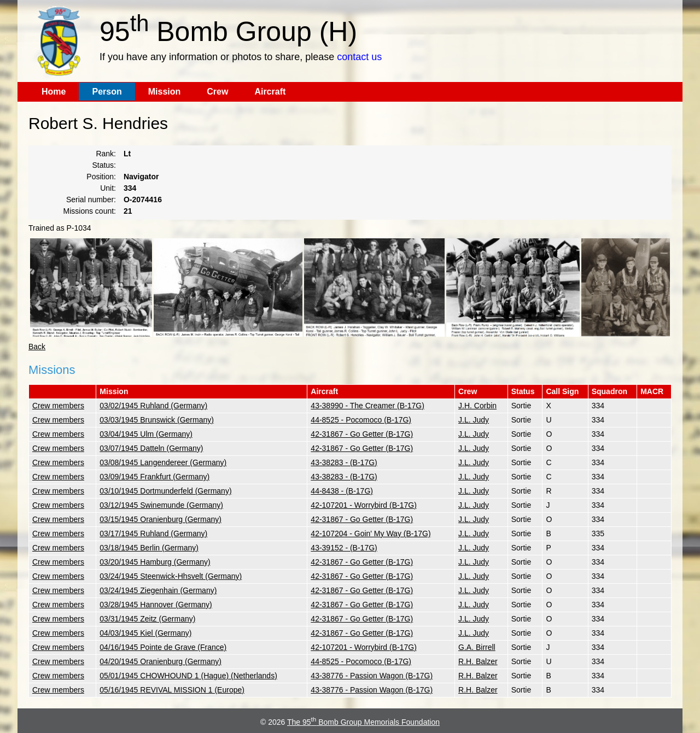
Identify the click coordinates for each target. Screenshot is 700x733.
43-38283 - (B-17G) (344, 462)
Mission (165, 92)
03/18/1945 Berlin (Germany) (149, 548)
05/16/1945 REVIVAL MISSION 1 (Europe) (172, 690)
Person (107, 92)
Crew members (58, 406)
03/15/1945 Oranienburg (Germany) (161, 519)
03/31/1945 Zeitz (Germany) (147, 619)
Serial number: (91, 200)
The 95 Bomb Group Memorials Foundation (363, 722)
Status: (104, 165)
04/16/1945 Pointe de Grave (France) (163, 647)
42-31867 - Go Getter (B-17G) (362, 434)
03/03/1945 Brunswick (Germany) (157, 420)
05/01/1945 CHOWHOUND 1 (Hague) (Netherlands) (188, 676)
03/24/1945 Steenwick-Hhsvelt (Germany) (171, 576)
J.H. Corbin (477, 406)
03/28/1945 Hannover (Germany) (156, 605)
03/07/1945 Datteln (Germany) (151, 448)
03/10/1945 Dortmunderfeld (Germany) (165, 491)
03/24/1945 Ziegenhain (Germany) (158, 590)
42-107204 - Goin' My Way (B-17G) (371, 533)
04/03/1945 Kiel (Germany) (145, 633)
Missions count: (90, 211)
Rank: (106, 154)
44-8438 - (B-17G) (342, 491)
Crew (217, 92)
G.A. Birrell (477, 647)
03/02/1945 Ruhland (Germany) (153, 406)
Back (37, 347)
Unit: (108, 188)
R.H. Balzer (478, 661)
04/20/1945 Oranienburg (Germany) (161, 661)
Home (54, 92)
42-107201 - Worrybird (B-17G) (363, 505)
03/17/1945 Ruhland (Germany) (153, 533)
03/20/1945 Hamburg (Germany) (155, 562)
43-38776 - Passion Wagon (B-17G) (372, 676)
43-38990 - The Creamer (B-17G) (367, 406)
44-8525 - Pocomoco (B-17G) (361, 420)
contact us (359, 57)
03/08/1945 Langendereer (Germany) (163, 462)
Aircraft (270, 92)
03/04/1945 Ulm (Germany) (146, 434)
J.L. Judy (474, 420)
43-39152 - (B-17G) (344, 548)
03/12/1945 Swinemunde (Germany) (161, 505)
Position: (101, 177)
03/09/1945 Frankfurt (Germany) (154, 477)
